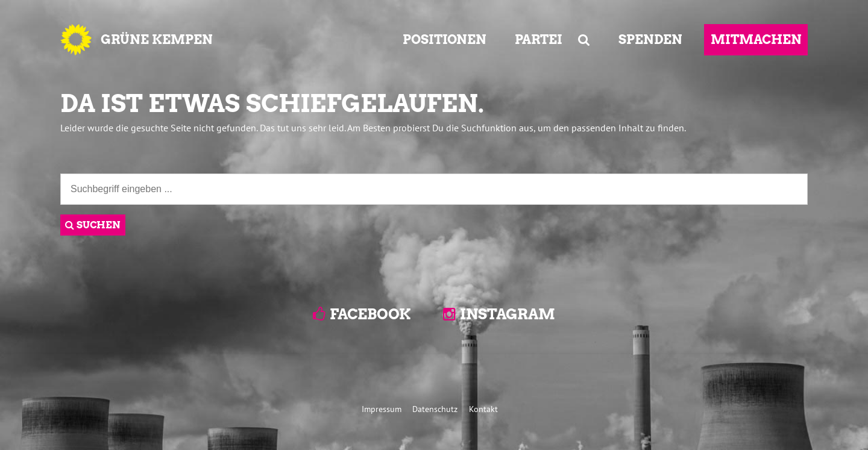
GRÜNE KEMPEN (157, 39)
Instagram (508, 314)
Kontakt (483, 409)
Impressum (382, 409)
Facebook (370, 314)
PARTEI (539, 39)
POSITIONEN (445, 39)
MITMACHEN (756, 39)
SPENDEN (650, 39)
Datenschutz (435, 409)
